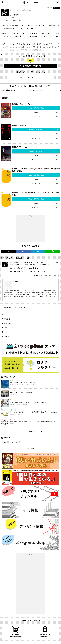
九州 (20, 20)
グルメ (8, 20)
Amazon (36, 112)
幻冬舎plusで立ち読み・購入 (36, 108)
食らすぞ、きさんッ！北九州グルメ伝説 (20, 10)
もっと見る (30, 432)
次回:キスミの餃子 (38, 90)
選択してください (50, 275)
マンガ (7, 332)
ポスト (57, 8)
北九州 (14, 20)
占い (24, 442)
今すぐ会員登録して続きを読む (31, 66)
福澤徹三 (16, 282)
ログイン (30, 77)
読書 (6, 328)
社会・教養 (8, 323)
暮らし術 (7, 319)
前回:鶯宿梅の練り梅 (9, 90)
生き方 (7, 315)
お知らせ (7, 336)
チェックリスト (14, 442)
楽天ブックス (36, 117)
